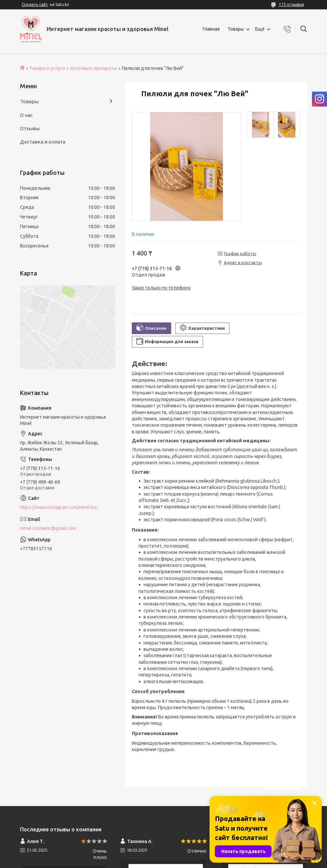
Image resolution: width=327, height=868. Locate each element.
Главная (211, 29)
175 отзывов (291, 4)
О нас (26, 115)
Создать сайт (35, 4)
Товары (236, 29)
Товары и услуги (47, 68)
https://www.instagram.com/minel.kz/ (59, 507)
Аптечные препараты (94, 68)
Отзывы (30, 128)
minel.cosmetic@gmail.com (48, 528)
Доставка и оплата (43, 142)
